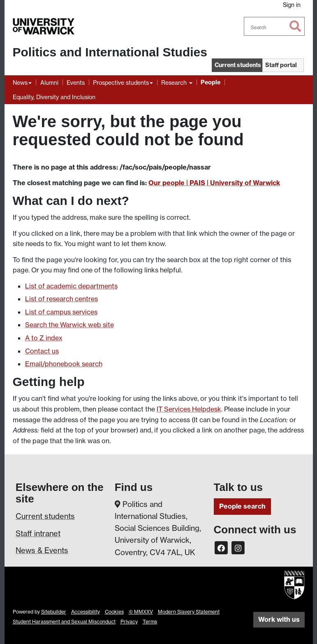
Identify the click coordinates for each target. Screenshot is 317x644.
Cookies (114, 612)
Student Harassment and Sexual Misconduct (64, 622)
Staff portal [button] (281, 65)
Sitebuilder (54, 612)
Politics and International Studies (110, 52)
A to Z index (44, 338)
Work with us (279, 619)
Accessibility (86, 612)
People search (242, 506)
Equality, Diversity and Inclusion (54, 97)
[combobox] (274, 26)
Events (76, 83)
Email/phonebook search (64, 364)
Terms (150, 622)
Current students (45, 516)
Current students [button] (238, 65)
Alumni (49, 83)
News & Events (42, 550)
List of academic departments (71, 286)
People (211, 82)
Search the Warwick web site (69, 325)
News (20, 83)
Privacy (129, 622)
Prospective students (121, 83)
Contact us (42, 351)
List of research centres (61, 299)
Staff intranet (38, 533)
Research (175, 83)
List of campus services (61, 312)
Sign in (292, 5)
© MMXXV (141, 612)
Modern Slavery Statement (189, 612)
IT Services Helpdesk (189, 409)
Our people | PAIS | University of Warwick (214, 183)
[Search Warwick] (274, 26)
